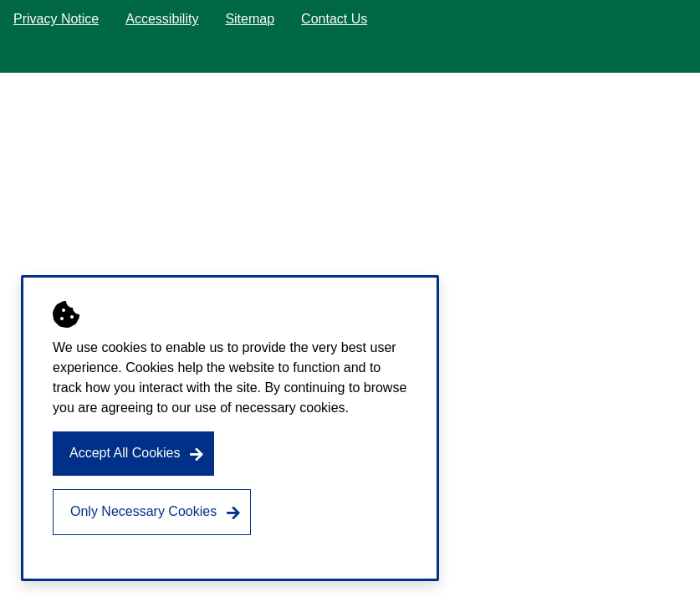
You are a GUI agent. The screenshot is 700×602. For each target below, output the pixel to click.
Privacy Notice (56, 19)
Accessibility (162, 19)
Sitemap (250, 19)
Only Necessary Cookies (143, 511)
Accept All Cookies (125, 453)
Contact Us (334, 19)
